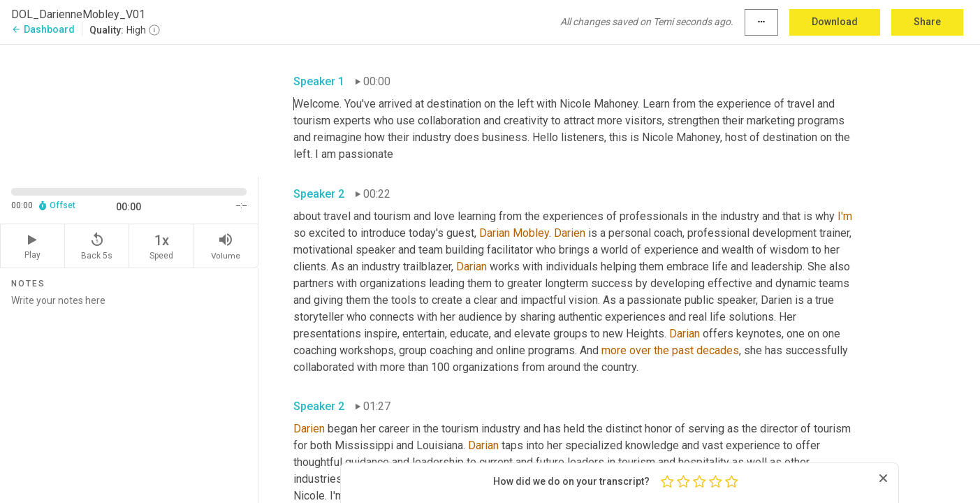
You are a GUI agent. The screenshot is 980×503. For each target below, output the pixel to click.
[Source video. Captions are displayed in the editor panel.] (129, 109)
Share (927, 22)
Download (835, 22)
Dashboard (43, 29)
